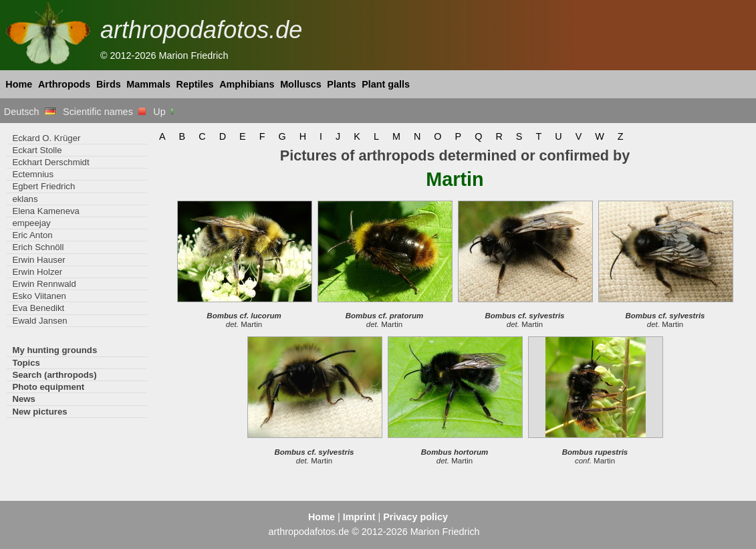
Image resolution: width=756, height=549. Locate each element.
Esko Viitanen (39, 296)
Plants (341, 84)
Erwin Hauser (38, 260)
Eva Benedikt (38, 308)
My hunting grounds (54, 350)
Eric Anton (32, 235)
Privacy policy (415, 517)
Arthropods (64, 84)
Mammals (148, 84)
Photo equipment (48, 387)
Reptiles (195, 84)
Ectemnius (33, 174)
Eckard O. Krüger (46, 138)
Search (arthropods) (54, 375)
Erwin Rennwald (44, 284)
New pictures (39, 412)
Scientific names (104, 112)
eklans (25, 199)
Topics (26, 363)
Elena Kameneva (46, 211)
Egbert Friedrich (43, 186)
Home (19, 84)
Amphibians (247, 84)
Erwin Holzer (37, 272)
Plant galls (386, 84)
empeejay (31, 223)
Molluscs (301, 84)
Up (164, 112)
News (24, 399)
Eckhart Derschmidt (50, 162)
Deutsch (30, 112)
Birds (109, 84)
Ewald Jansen (39, 321)
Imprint (359, 517)
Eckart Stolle (37, 150)
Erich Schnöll (38, 247)
